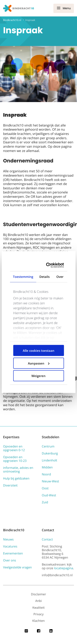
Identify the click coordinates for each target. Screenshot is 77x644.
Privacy (38, 614)
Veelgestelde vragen (17, 567)
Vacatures (10, 546)
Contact (47, 539)
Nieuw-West (51, 481)
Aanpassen (39, 363)
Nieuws (8, 539)
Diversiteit (10, 485)
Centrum (48, 446)
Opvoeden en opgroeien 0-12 (14, 448)
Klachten (38, 621)
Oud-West (49, 495)
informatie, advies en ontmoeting (18, 470)
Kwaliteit (39, 608)
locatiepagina (64, 568)
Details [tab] (45, 277)
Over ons (10, 560)
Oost (45, 488)
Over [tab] (60, 277)
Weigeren (38, 376)
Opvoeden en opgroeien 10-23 (15, 459)
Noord (47, 474)
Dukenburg (50, 453)
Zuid (45, 502)
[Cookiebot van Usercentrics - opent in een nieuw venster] (49, 265)
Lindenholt (50, 460)
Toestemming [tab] (23, 277)
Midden (47, 467)
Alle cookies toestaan (39, 351)
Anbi (39, 601)
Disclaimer (38, 594)
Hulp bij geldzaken (16, 478)
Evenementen (13, 553)
